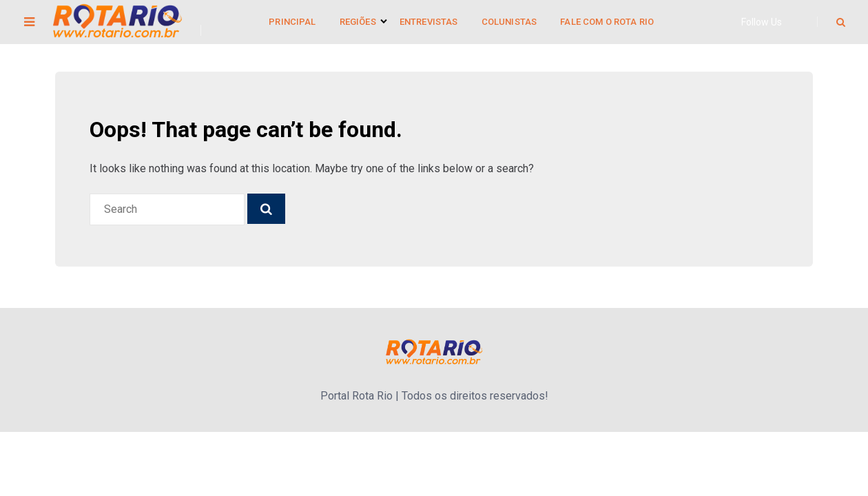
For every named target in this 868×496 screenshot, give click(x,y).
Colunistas (509, 22)
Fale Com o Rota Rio (607, 22)
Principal (292, 22)
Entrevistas (429, 22)
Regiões (358, 22)
